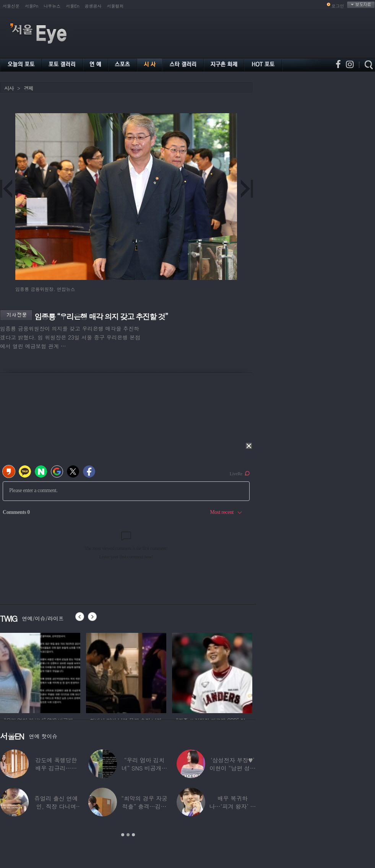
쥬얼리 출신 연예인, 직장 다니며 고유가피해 (56, 806)
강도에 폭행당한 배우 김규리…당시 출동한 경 (56, 768)
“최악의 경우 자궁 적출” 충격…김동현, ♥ (144, 806)
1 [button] (123, 835)
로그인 (338, 6)
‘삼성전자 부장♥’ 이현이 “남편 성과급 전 (232, 768)
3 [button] (133, 835)
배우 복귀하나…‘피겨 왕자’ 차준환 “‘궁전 (232, 806)
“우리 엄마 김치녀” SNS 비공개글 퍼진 (144, 768)
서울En (72, 6)
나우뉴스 (52, 6)
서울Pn (32, 6)
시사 (9, 88)
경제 (28, 88)
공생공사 (93, 6)
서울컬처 (115, 6)
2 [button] (128, 835)
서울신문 (11, 6)
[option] (40, 672)
